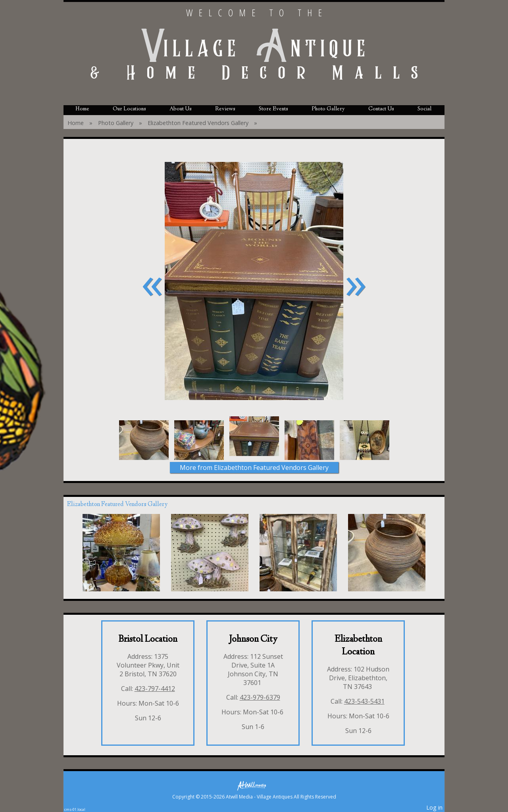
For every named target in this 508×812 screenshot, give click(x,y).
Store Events (273, 109)
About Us (181, 109)
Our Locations (129, 109)
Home (82, 109)
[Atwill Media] (254, 785)
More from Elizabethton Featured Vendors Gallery (254, 468)
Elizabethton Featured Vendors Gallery (198, 123)
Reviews (225, 109)
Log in (434, 807)
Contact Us (381, 109)
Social (424, 109)
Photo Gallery (328, 109)
